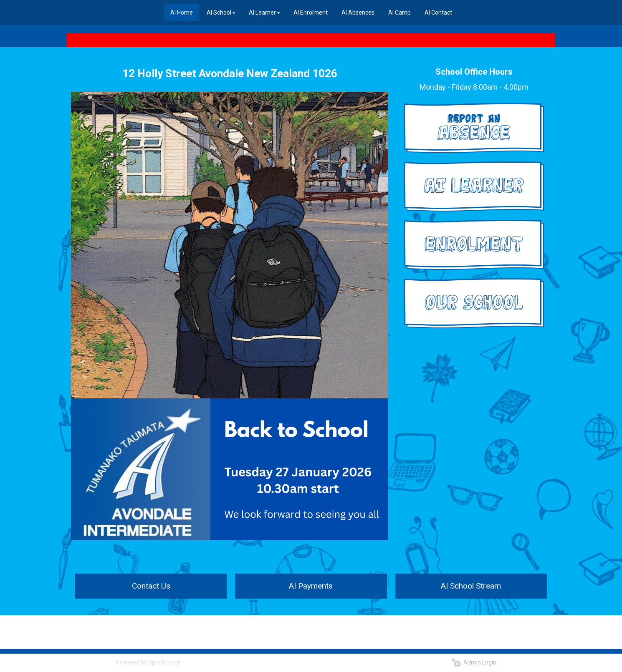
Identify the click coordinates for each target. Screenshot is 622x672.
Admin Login (474, 662)
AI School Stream (471, 586)
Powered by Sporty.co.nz (148, 662)
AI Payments (311, 586)
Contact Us (151, 586)
